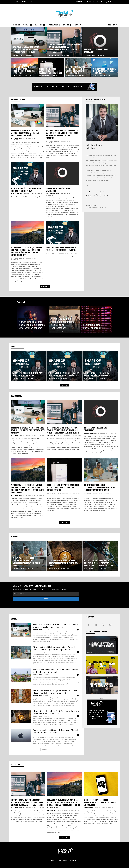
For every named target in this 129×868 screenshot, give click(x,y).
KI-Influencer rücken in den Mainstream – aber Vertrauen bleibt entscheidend (100, 802)
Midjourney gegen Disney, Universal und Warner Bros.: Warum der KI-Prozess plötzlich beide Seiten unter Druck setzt (27, 251)
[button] (109, 2)
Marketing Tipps (89, 808)
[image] (102, 122)
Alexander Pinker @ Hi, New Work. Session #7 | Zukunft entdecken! (102, 645)
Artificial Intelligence (18, 139)
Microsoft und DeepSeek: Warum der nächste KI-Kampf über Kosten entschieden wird (63, 487)
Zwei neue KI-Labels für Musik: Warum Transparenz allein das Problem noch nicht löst (25, 133)
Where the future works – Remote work (102, 665)
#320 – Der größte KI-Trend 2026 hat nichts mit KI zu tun (26, 190)
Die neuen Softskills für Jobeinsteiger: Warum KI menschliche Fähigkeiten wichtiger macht (100, 487)
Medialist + (22, 319)
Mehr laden (45, 286)
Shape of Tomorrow (17, 194)
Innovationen (88, 493)
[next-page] (115, 639)
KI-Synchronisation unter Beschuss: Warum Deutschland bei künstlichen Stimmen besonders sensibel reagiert (62, 134)
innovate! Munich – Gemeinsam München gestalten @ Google (102, 685)
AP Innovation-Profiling (72, 863)
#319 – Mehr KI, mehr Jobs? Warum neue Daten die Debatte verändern (61, 249)
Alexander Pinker (31, 138)
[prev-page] (112, 639)
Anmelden (46, 599)
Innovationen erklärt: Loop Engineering (58, 190)
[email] (46, 594)
